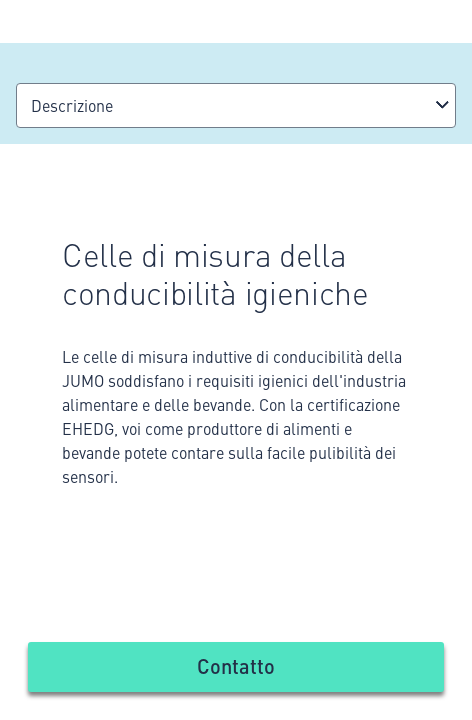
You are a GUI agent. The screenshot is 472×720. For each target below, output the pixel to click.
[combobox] (236, 105)
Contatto (236, 665)
